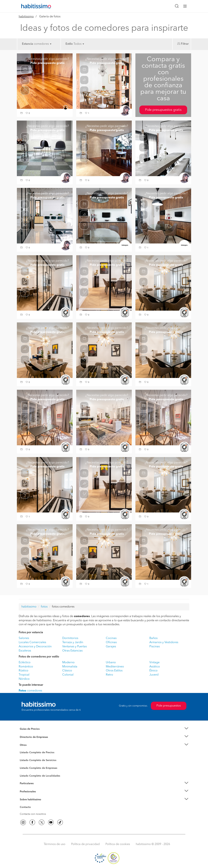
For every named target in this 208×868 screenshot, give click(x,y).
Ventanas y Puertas (75, 647)
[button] (22, 113)
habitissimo (26, 17)
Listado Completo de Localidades (40, 776)
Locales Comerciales (32, 642)
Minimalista (70, 667)
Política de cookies (118, 844)
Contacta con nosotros (33, 814)
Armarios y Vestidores (164, 642)
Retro (109, 675)
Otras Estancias (72, 651)
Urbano (111, 663)
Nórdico (24, 679)
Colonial (68, 675)
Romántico (26, 667)
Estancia (27, 44)
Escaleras (25, 651)
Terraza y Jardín (73, 642)
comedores (43, 44)
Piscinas (155, 647)
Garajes (111, 647)
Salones (24, 638)
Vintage (154, 663)
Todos (79, 44)
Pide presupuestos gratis (163, 110)
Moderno (68, 663)
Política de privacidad (85, 844)
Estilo (69, 44)
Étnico (153, 671)
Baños (153, 638)
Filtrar (185, 44)
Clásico (67, 671)
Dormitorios (70, 638)
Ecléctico (25, 663)
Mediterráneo (115, 667)
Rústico (24, 671)
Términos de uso (55, 844)
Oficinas (111, 642)
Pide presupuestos (169, 706)
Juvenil (154, 675)
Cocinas (111, 638)
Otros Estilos (114, 671)
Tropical (24, 675)
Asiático (155, 667)
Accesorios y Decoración (35, 647)
